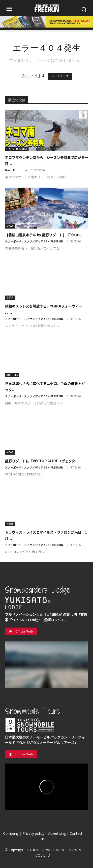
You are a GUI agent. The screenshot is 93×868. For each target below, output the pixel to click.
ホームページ (60, 76)
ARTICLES (12, 375)
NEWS (10, 226)
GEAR (10, 298)
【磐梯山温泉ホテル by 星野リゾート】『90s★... (44, 235)
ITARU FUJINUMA (17, 149)
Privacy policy (33, 833)
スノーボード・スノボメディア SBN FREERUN (34, 241)
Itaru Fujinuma (16, 170)
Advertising (57, 833)
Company (11, 833)
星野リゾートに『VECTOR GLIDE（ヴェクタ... (42, 461)
